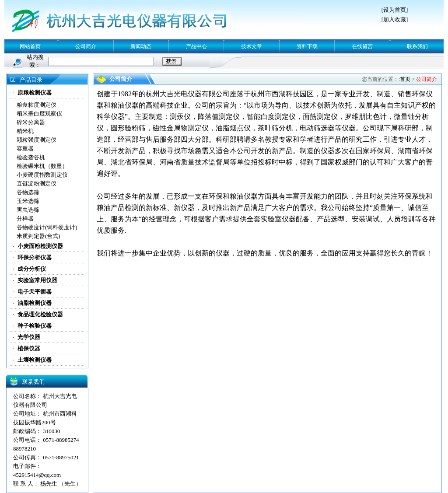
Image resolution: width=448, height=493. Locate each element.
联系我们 (417, 46)
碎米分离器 (31, 122)
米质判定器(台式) (38, 236)
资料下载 (307, 46)
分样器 (25, 219)
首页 (405, 79)
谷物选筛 (28, 192)
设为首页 (395, 10)
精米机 (25, 131)
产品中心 (196, 46)
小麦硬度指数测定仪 (42, 175)
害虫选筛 (28, 210)
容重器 (25, 149)
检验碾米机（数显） (42, 166)
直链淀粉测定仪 (37, 184)
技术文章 (252, 46)
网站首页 (30, 46)
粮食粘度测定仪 (37, 105)
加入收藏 (395, 19)
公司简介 (86, 46)
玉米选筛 (28, 201)
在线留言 (362, 46)
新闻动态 (141, 46)
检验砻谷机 (31, 157)
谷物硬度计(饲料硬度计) (47, 227)
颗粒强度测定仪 (37, 140)
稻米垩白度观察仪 (39, 114)
